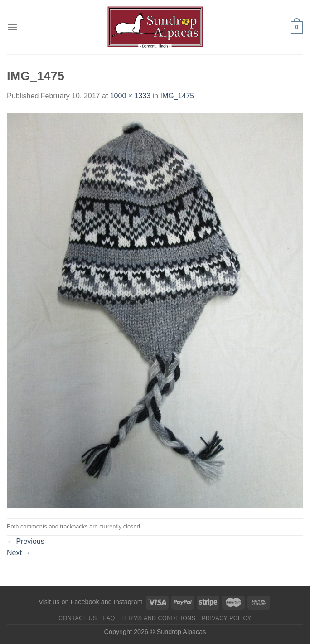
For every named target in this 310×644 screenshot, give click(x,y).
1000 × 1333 (130, 96)
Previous (26, 541)
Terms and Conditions (159, 618)
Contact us (78, 618)
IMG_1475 (177, 96)
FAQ (109, 618)
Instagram (128, 602)
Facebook (85, 602)
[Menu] (12, 27)
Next (19, 553)
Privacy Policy (226, 618)
